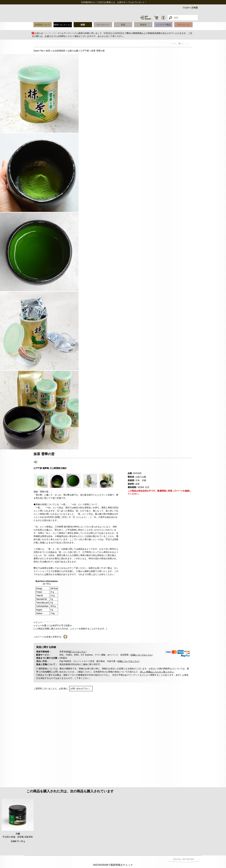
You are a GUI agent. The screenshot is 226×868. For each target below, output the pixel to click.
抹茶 (83, 25)
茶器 (123, 25)
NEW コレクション (63, 25)
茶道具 (143, 25)
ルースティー (103, 25)
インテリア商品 (163, 25)
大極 (18, 834)
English (187, 8)
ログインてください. (62, 626)
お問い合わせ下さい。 (81, 689)
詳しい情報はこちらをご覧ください (157, 672)
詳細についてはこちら (141, 655)
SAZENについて (43, 25)
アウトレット (183, 25)
